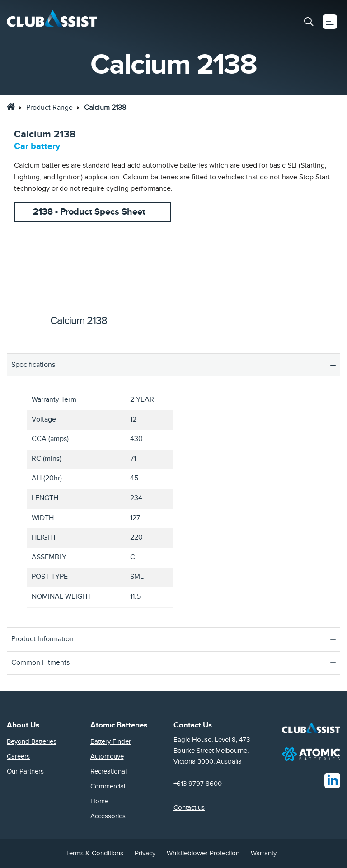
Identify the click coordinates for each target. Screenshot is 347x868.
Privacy (145, 853)
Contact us (189, 807)
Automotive (107, 756)
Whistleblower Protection (203, 853)
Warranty (264, 853)
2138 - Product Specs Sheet (89, 212)
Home (99, 801)
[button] (309, 22)
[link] (11, 107)
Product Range (49, 108)
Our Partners (25, 771)
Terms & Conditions (95, 853)
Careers (18, 756)
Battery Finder (111, 741)
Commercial (108, 786)
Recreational (108, 771)
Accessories (108, 816)
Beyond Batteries (32, 741)
